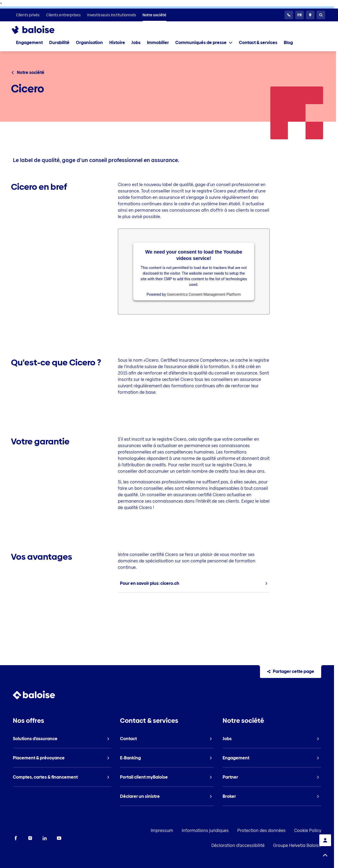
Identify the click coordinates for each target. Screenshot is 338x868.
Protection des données (261, 830)
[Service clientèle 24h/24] (289, 15)
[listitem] (28, 15)
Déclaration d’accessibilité (238, 845)
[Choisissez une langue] (300, 15)
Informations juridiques (205, 830)
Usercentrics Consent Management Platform (204, 294)
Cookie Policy (308, 830)
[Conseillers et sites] (310, 15)
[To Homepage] (38, 30)
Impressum (162, 830)
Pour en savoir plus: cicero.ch (150, 583)
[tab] (204, 43)
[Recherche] (321, 15)
